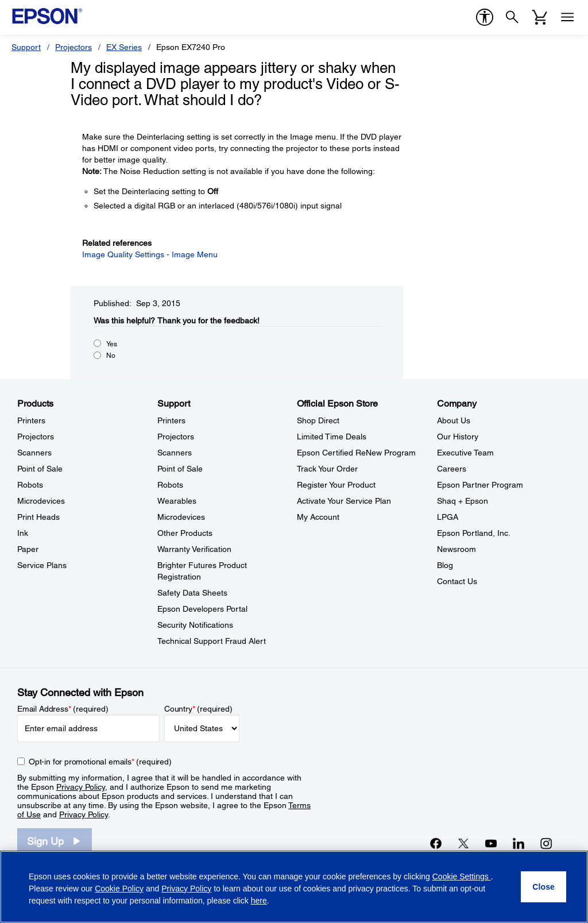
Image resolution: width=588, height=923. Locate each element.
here (259, 901)
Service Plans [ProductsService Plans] (42, 565)
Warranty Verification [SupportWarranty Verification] (194, 549)
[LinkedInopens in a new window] (519, 843)
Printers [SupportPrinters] (171, 420)
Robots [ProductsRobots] (30, 485)
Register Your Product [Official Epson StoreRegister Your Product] (336, 485)
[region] (294, 887)
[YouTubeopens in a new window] (491, 843)
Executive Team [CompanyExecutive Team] (465, 453)
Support (26, 47)
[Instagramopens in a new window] (546, 843)
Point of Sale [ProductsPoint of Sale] (40, 469)
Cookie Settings (462, 876)
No (111, 356)
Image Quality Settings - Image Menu (150, 254)
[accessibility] (485, 17)
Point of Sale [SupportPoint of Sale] (180, 469)
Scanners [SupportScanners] (175, 453)
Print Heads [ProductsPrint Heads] (38, 517)
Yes (112, 344)
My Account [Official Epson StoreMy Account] (318, 517)
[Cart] (540, 17)
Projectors (73, 47)
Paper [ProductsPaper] (28, 549)
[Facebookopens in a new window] (436, 843)
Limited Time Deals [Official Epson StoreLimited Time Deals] (332, 437)
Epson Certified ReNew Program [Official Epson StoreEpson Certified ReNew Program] (356, 453)
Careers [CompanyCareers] (452, 469)
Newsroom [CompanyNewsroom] (457, 549)
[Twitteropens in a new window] (463, 843)
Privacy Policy (81, 787)
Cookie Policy (119, 889)
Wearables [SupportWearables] (177, 501)
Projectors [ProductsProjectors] (36, 437)
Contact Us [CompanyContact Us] (457, 581)
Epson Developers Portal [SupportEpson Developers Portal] (202, 609)
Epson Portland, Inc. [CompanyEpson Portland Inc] (474, 533)
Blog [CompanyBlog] (445, 565)
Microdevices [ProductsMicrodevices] (41, 501)
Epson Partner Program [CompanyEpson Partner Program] (480, 485)
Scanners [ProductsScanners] (34, 453)
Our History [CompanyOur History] (458, 437)
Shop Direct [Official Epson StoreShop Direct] (318, 420)
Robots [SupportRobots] (170, 485)
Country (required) (198, 709)
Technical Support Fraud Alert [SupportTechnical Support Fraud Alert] (212, 641)
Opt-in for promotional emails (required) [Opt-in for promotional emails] (100, 762)
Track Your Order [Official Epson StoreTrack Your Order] (327, 469)
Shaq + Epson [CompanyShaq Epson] (463, 501)
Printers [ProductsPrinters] (31, 420)
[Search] (512, 17)
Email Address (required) (63, 709)
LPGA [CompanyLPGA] (448, 517)
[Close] (543, 887)
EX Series (124, 47)
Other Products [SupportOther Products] (185, 533)
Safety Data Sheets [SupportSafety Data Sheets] (192, 593)
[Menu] (567, 17)
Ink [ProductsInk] (23, 533)
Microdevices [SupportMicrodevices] (181, 517)
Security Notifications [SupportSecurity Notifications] (195, 625)
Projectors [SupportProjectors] (176, 437)
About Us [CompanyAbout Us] (454, 420)
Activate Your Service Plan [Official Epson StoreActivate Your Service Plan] (344, 501)
